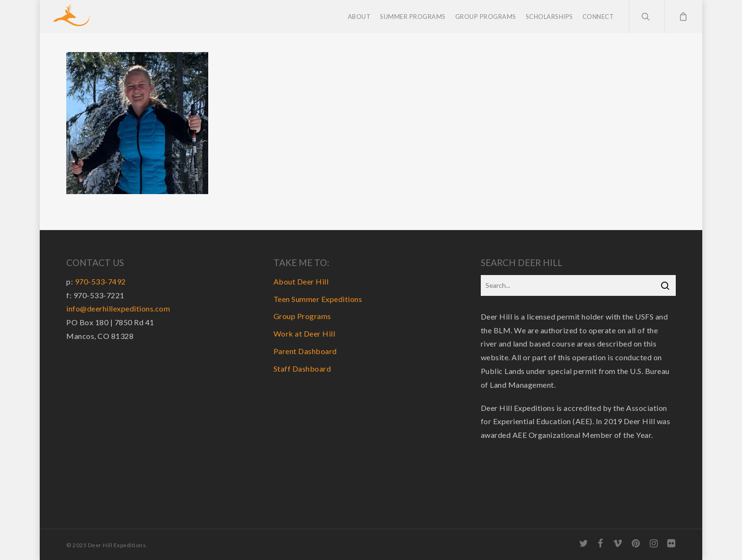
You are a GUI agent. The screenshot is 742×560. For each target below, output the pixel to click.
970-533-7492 (100, 281)
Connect (598, 17)
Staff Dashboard (302, 369)
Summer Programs (413, 17)
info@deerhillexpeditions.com (118, 308)
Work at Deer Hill (305, 333)
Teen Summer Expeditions (318, 299)
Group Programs (486, 17)
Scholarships (549, 17)
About (359, 17)
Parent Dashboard (305, 351)
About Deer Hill (301, 281)
